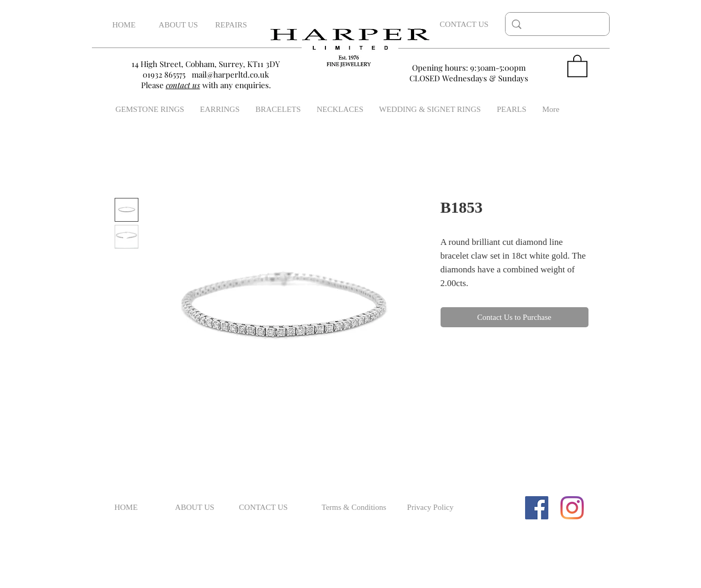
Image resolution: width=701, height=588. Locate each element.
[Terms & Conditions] (354, 508)
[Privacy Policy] (431, 508)
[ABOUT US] (179, 25)
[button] (577, 65)
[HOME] (124, 25)
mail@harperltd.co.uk (230, 74)
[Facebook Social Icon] (537, 508)
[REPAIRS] (231, 25)
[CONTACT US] (464, 24)
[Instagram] (572, 508)
